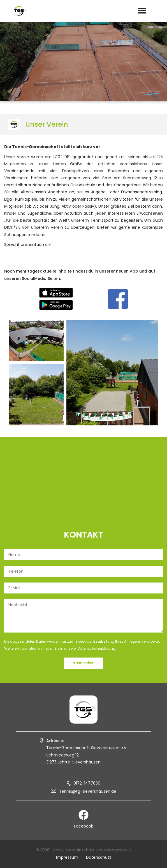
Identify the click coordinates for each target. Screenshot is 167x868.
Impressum (67, 857)
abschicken (83, 663)
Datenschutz (99, 857)
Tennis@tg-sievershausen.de (88, 791)
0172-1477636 (87, 783)
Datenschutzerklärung (97, 648)
